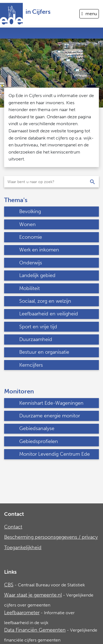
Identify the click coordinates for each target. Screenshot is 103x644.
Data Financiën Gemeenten (35, 630)
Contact (13, 527)
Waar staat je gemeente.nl (33, 595)
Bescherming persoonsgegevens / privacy (51, 537)
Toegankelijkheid (23, 548)
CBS (9, 585)
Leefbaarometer (22, 613)
